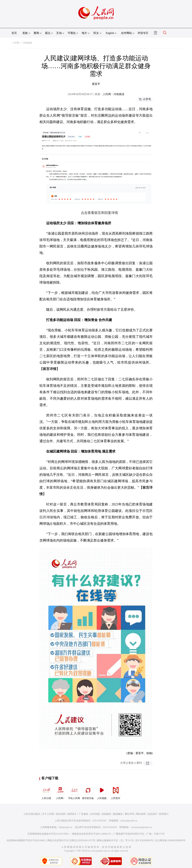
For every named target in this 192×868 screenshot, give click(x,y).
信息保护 (152, 814)
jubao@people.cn (129, 821)
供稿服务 (106, 814)
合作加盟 (95, 814)
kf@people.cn (66, 827)
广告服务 (83, 814)
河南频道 (28, 43)
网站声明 (129, 814)
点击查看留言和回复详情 (99, 213)
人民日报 (46, 792)
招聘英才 (72, 814)
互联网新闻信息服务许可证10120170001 (48, 834)
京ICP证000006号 (144, 840)
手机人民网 (74, 792)
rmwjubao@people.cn (141, 827)
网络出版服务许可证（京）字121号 (115, 840)
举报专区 (143, 33)
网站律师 (141, 814)
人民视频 (102, 792)
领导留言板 (88, 792)
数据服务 (118, 814)
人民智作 (116, 792)
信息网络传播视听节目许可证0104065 (26, 840)
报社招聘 (61, 814)
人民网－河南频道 (114, 94)
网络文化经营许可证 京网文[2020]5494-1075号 (71, 840)
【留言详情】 (50, 369)
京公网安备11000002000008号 (170, 840)
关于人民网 (48, 814)
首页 (14, 33)
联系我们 (164, 814)
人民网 (16, 43)
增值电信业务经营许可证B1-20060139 (91, 834)
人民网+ (60, 792)
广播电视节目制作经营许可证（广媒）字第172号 (139, 834)
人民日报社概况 (32, 814)
